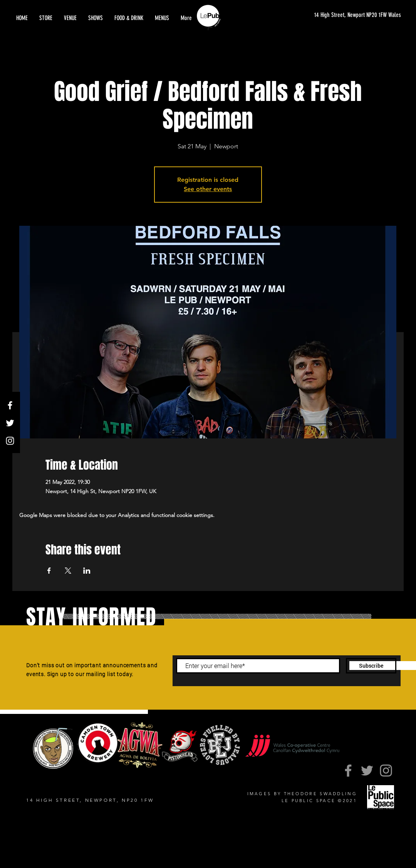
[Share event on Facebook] (49, 571)
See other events (208, 189)
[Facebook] (10, 405)
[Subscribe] (371, 666)
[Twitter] (10, 423)
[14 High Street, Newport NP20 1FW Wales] (350, 15)
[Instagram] (10, 441)
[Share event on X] (68, 571)
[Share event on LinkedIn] (87, 571)
